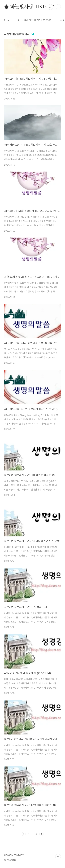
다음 (41, 834)
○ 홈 (7, 20)
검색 (50, 7)
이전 (24, 834)
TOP (58, 857)
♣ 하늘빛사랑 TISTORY (30, 7)
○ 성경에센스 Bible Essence (35, 20)
